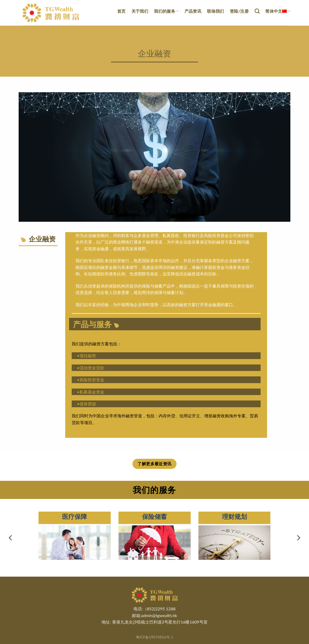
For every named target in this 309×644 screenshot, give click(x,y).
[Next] (298, 538)
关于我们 (140, 11)
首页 (122, 11)
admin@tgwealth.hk (159, 615)
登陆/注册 (239, 11)
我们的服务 (166, 11)
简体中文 (278, 11)
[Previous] (11, 538)
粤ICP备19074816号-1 (155, 637)
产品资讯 (193, 11)
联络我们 (215, 11)
